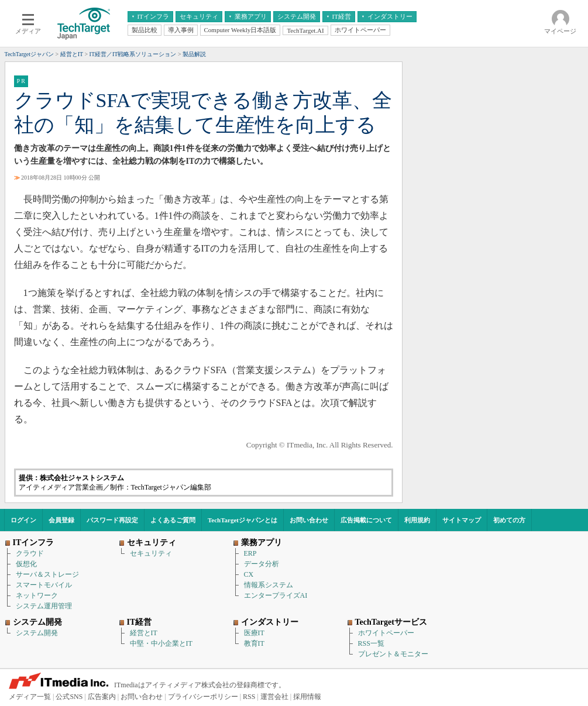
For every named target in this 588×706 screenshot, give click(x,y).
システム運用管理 (44, 606)
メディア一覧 (30, 697)
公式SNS (69, 697)
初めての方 (509, 520)
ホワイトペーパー (386, 633)
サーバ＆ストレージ (47, 574)
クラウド (30, 553)
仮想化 (26, 564)
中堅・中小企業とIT (161, 643)
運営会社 (274, 697)
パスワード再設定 (112, 520)
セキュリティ (151, 553)
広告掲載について (366, 520)
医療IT (254, 633)
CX (249, 574)
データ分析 (262, 564)
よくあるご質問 (173, 520)
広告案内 (102, 697)
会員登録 (61, 520)
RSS (249, 697)
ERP (250, 553)
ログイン (23, 520)
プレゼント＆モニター (393, 654)
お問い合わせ (309, 520)
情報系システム (269, 585)
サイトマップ (462, 520)
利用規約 (417, 520)
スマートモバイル (44, 585)
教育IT (254, 643)
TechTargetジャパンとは (243, 520)
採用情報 (307, 697)
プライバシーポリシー (203, 697)
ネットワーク (37, 595)
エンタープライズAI (276, 595)
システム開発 (37, 633)
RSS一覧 (371, 643)
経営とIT (144, 633)
